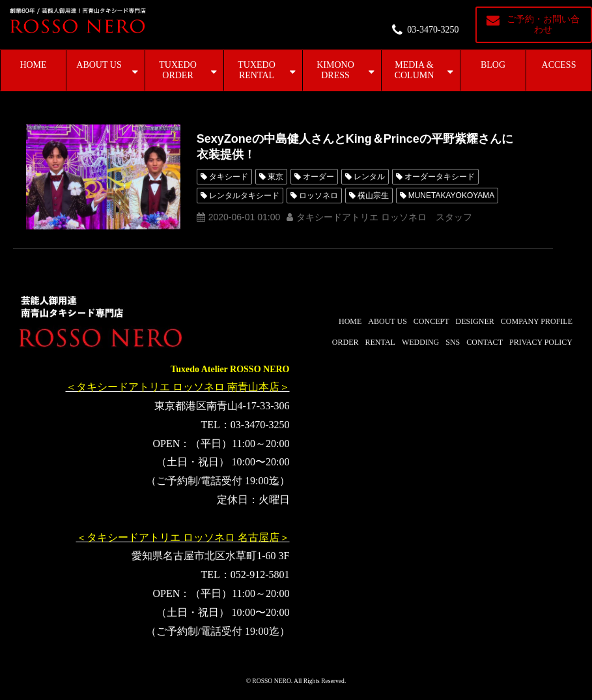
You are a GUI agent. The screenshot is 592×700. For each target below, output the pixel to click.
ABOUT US (99, 65)
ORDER (345, 342)
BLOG (493, 65)
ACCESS (559, 65)
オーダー (318, 177)
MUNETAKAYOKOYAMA (452, 196)
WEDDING (420, 342)
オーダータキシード (440, 177)
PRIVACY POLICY (541, 342)
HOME (33, 65)
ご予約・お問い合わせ (543, 24)
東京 (275, 177)
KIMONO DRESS (335, 70)
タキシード (229, 177)
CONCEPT (431, 321)
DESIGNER (475, 321)
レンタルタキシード (244, 196)
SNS (453, 342)
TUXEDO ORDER (178, 70)
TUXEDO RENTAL (257, 70)
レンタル (369, 177)
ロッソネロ (318, 196)
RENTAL (380, 342)
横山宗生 (373, 196)
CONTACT (485, 342)
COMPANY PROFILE (537, 321)
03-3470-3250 (433, 30)
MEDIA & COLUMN (415, 70)
